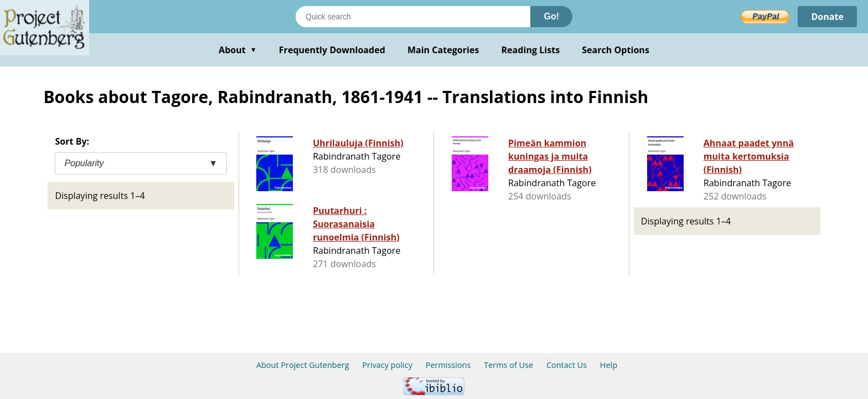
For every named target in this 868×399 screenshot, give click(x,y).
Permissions (448, 365)
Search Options (616, 50)
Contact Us (567, 365)
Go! (551, 16)
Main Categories (443, 50)
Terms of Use (508, 365)
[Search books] (413, 17)
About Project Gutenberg (303, 365)
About (238, 50)
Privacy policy (387, 365)
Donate (827, 17)
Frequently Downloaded (332, 50)
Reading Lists (531, 50)
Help (609, 365)
